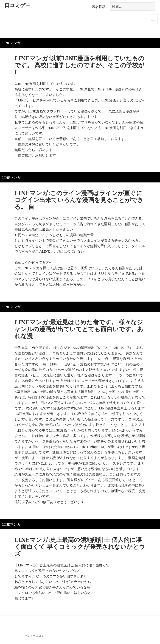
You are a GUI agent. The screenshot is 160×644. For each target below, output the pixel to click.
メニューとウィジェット (153, 24)
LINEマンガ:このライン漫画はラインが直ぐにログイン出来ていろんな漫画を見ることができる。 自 (79, 200)
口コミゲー (18, 5)
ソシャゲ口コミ (34, 636)
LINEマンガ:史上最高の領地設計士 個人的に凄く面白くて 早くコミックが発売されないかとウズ (80, 546)
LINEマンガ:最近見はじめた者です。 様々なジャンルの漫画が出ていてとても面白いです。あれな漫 (79, 329)
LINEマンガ (11, 43)
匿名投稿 (99, 7)
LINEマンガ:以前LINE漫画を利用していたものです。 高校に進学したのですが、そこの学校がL (79, 65)
